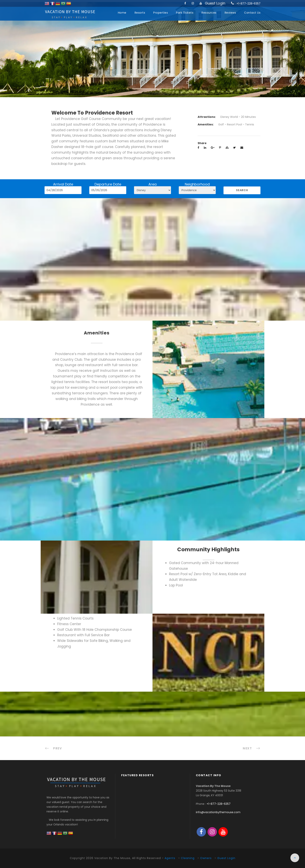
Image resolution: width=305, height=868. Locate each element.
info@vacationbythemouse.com (218, 812)
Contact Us (252, 13)
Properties (161, 13)
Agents (170, 858)
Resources (209, 13)
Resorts (140, 13)
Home (122, 13)
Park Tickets (185, 13)
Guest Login (215, 3)
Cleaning (188, 858)
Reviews (230, 13)
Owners (206, 858)
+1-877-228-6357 (248, 3)
